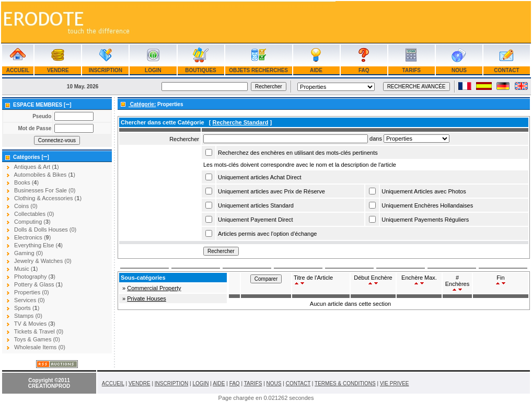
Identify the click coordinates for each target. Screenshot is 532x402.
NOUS (459, 70)
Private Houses (147, 298)
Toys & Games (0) (37, 339)
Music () (26, 269)
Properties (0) (32, 292)
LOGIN (153, 70)
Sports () (27, 308)
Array (417, 139)
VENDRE (58, 70)
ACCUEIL (18, 70)
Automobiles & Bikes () (44, 175)
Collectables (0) (34, 214)
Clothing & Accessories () (48, 198)
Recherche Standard (240, 122)
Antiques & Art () (36, 167)
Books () (26, 182)
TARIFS (412, 70)
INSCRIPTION (106, 70)
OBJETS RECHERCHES (258, 70)
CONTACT (507, 70)
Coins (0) (26, 206)
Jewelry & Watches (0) (43, 261)
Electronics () (32, 237)
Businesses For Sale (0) (45, 190)
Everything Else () (38, 245)
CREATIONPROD (49, 386)
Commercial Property (154, 288)
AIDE (316, 70)
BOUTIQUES (201, 70)
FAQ (364, 70)
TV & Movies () (35, 324)
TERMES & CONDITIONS (345, 383)
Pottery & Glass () (38, 284)
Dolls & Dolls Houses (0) (45, 229)
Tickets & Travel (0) (39, 331)
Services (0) (30, 300)
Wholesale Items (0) (40, 347)
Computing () (32, 222)
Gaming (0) (28, 253)
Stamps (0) (28, 316)
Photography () (35, 277)
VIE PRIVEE (395, 383)
